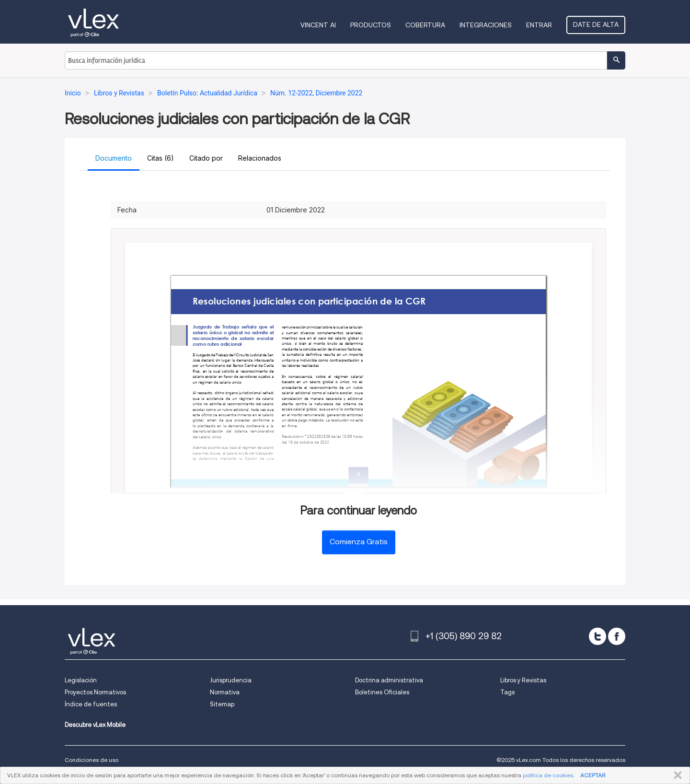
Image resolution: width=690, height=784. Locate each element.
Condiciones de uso (92, 760)
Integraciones (486, 25)
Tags (507, 692)
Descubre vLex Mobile (95, 725)
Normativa (225, 692)
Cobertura (425, 25)
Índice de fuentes (91, 704)
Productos (371, 25)
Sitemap (222, 704)
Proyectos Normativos (95, 692)
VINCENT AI (318, 25)
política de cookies (548, 775)
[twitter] (598, 636)
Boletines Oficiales (382, 692)
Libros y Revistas (523, 680)
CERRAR (676, 775)
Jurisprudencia (231, 680)
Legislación (81, 680)
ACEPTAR (593, 775)
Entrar (539, 25)
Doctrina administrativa (389, 680)
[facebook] (617, 636)
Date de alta (596, 24)
